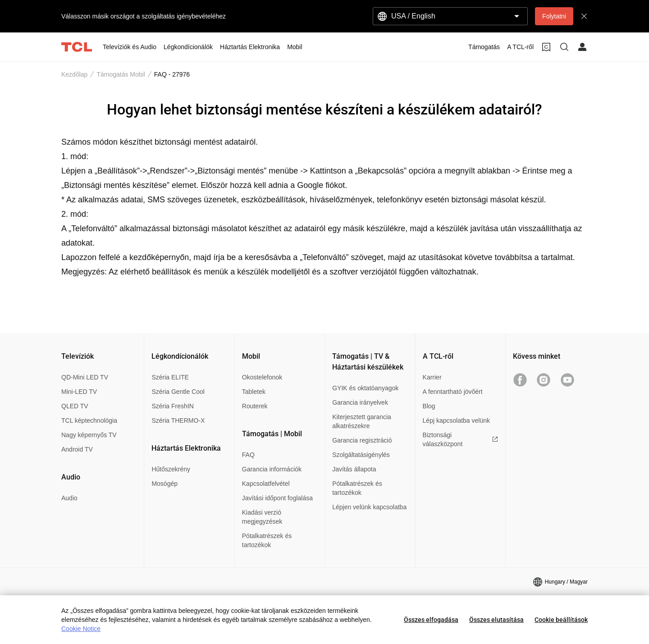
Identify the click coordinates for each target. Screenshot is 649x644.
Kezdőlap (74, 74)
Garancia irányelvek (360, 402)
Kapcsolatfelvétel (266, 484)
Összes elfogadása (431, 620)
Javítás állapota (354, 469)
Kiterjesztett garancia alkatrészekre (362, 421)
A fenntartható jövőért (453, 392)
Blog (429, 406)
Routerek (255, 406)
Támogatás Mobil (121, 74)
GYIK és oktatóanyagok (365, 388)
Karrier (432, 377)
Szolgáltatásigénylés (361, 455)
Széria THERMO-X (178, 420)
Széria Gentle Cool (178, 392)
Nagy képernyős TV (89, 435)
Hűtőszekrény (171, 469)
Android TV (77, 449)
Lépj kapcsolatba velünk (456, 420)
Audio (69, 498)
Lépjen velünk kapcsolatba (369, 507)
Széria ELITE (170, 377)
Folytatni (554, 16)
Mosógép (165, 484)
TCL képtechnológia (89, 420)
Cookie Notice (81, 629)
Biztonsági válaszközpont (460, 439)
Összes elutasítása (496, 620)
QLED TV (75, 406)
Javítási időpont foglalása (277, 498)
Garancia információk (272, 469)
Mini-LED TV (79, 392)
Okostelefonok (262, 377)
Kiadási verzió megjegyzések (262, 517)
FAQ (248, 455)
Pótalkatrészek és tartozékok (267, 540)
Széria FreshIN (172, 406)
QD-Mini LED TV (85, 377)
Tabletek (254, 392)
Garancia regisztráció (362, 440)
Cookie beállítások (561, 620)
